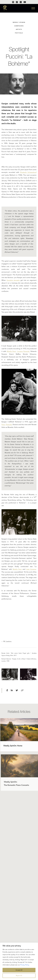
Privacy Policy (25, 965)
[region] (19, 961)
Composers (19, 26)
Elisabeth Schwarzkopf (28, 173)
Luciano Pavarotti (23, 352)
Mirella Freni (11, 352)
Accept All (19, 970)
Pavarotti (9, 425)
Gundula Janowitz (13, 281)
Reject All (19, 976)
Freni (3, 425)
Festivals (19, 33)
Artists (19, 30)
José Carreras (31, 570)
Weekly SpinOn (19, 22)
